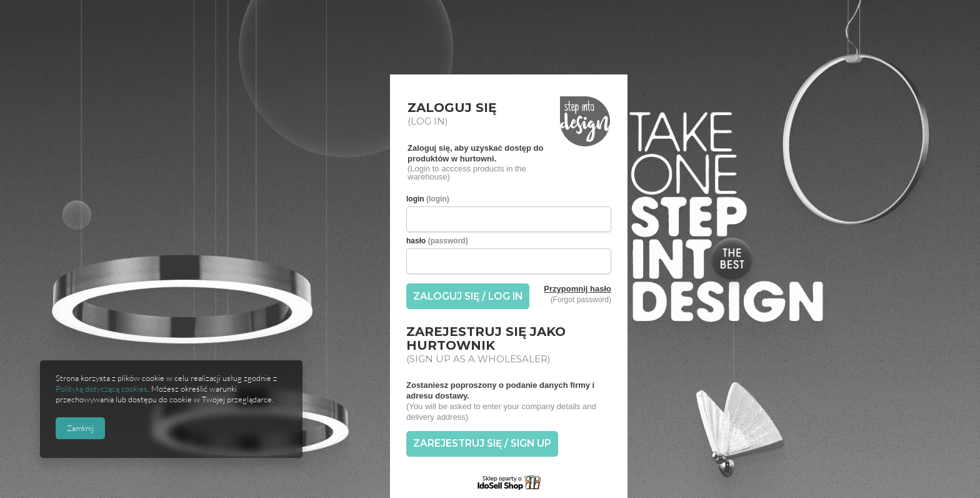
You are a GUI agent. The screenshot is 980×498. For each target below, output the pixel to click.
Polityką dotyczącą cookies (102, 389)
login (428, 199)
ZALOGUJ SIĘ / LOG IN (468, 296)
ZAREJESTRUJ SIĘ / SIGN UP (482, 443)
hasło (437, 241)
